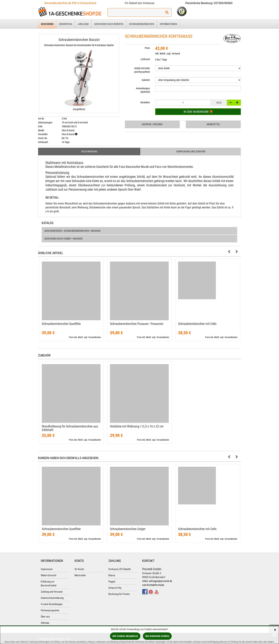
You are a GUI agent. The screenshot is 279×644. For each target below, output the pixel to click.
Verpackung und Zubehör (191, 151)
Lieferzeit (145, 59)
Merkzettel (213, 124)
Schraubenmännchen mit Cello (197, 324)
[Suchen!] (167, 12)
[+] (237, 103)
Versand (176, 54)
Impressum (47, 569)
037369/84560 (223, 3)
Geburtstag (66, 24)
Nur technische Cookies (157, 636)
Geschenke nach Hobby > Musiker (63, 239)
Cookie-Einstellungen (52, 604)
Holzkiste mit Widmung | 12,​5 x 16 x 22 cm (137, 426)
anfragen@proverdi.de (160, 581)
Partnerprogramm (50, 610)
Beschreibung (89, 151)
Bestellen (145, 102)
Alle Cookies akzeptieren (125, 636)
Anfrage (152, 124)
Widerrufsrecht (48, 575)
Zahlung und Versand (52, 592)
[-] (230, 103)
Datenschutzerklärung (52, 598)
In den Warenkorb (198, 112)
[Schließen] (275, 630)
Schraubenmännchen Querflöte (61, 324)
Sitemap (45, 623)
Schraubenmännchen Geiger (128, 529)
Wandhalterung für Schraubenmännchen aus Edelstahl (70, 428)
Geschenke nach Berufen (109, 24)
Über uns (45, 617)
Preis (147, 48)
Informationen (168, 24)
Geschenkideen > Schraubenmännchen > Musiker (72, 231)
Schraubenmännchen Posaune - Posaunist (137, 324)
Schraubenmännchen (142, 24)
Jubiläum (83, 24)
